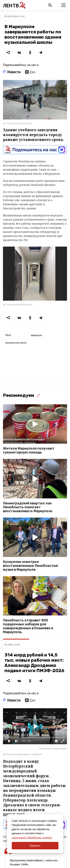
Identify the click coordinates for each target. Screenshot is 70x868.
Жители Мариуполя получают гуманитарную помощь (29, 450)
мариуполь (36, 335)
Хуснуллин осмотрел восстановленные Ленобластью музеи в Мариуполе (31, 566)
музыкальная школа (16, 343)
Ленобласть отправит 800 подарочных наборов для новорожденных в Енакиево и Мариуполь (28, 626)
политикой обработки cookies (32, 838)
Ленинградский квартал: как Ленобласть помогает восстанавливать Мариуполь (28, 507)
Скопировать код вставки (53, 749)
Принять (35, 846)
